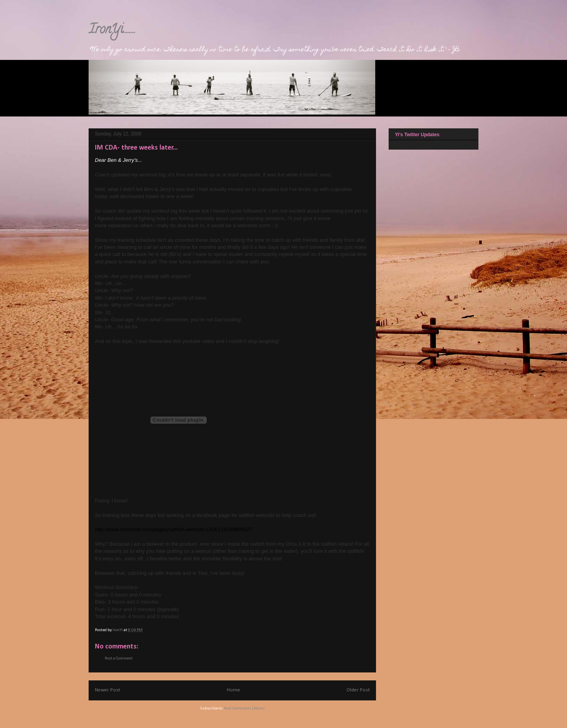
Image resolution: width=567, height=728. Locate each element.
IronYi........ (112, 30)
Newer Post (107, 690)
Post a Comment (119, 659)
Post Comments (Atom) (244, 709)
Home (233, 690)
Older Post (358, 690)
